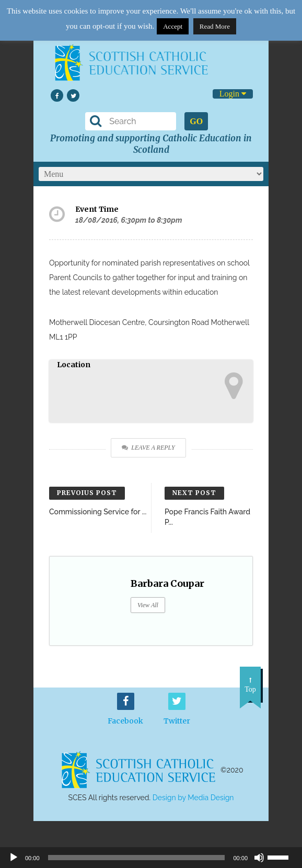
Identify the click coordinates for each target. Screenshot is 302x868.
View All (148, 605)
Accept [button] (173, 26)
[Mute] (259, 858)
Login (233, 94)
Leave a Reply (148, 448)
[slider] (282, 857)
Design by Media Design (193, 798)
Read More (215, 26)
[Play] (14, 858)
